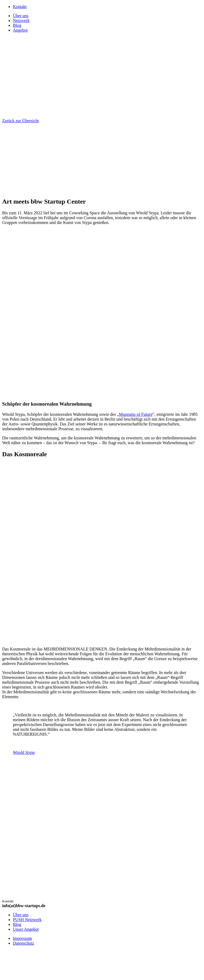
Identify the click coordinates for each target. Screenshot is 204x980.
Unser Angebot (26, 929)
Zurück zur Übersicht (21, 121)
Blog (17, 924)
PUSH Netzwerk (27, 920)
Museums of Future (136, 414)
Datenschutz (23, 943)
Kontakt (20, 7)
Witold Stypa (24, 752)
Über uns (21, 915)
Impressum (22, 938)
